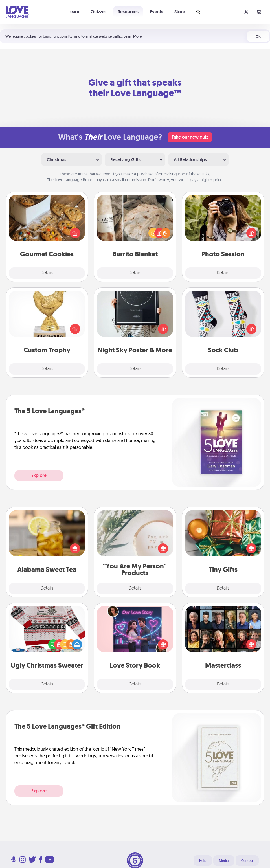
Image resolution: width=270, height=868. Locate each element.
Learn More (133, 36)
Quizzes (98, 12)
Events (156, 12)
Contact (247, 861)
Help (203, 861)
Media (224, 861)
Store (180, 12)
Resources (128, 12)
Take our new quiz (190, 137)
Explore (39, 475)
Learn (74, 12)
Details (47, 273)
